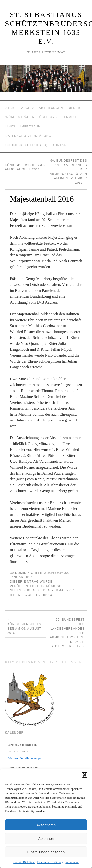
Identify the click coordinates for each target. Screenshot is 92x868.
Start (11, 108)
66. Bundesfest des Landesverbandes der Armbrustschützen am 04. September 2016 (67, 633)
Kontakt (60, 145)
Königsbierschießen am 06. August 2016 (25, 165)
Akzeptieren (46, 825)
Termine (69, 117)
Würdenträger (20, 117)
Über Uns (48, 117)
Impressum (72, 862)
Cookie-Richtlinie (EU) (26, 145)
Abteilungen (51, 108)
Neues (16, 590)
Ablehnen (46, 838)
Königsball (57, 586)
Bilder (74, 108)
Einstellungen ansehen (46, 852)
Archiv (28, 108)
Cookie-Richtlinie (24, 862)
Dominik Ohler (29, 573)
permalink (61, 590)
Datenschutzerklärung (50, 862)
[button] (85, 775)
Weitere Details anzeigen (26, 758)
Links (10, 126)
